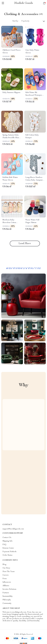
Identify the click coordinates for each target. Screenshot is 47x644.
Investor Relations (9, 589)
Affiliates (6, 586)
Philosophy (7, 600)
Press (5, 579)
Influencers (7, 582)
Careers (6, 575)
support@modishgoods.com (13, 529)
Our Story (6, 568)
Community (7, 603)
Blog (4, 565)
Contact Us (7, 538)
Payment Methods (9, 552)
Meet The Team (9, 572)
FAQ (4, 545)
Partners (6, 593)
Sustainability (8, 596)
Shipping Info (8, 541)
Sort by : (16, 21)
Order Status (7, 555)
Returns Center (8, 548)
